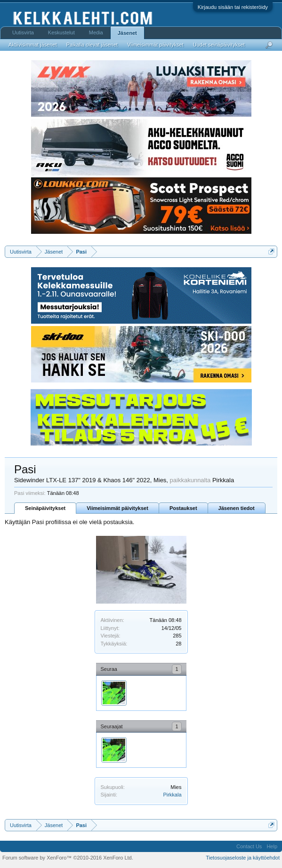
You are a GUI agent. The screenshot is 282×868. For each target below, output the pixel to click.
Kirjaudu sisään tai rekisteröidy (233, 7)
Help (272, 846)
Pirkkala (172, 795)
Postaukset (183, 508)
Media (96, 32)
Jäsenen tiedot (237, 508)
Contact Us (249, 846)
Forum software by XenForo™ (68, 858)
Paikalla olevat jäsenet (92, 45)
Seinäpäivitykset (45, 508)
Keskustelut (61, 32)
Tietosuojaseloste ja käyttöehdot (243, 858)
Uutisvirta (23, 32)
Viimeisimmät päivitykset (117, 508)
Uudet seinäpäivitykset (219, 45)
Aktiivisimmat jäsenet (33, 45)
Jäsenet (127, 33)
